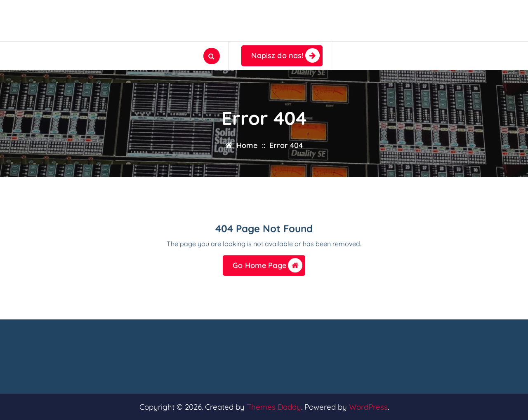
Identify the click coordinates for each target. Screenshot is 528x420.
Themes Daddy (274, 407)
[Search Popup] (212, 56)
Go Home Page (268, 267)
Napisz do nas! (285, 55)
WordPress (368, 407)
